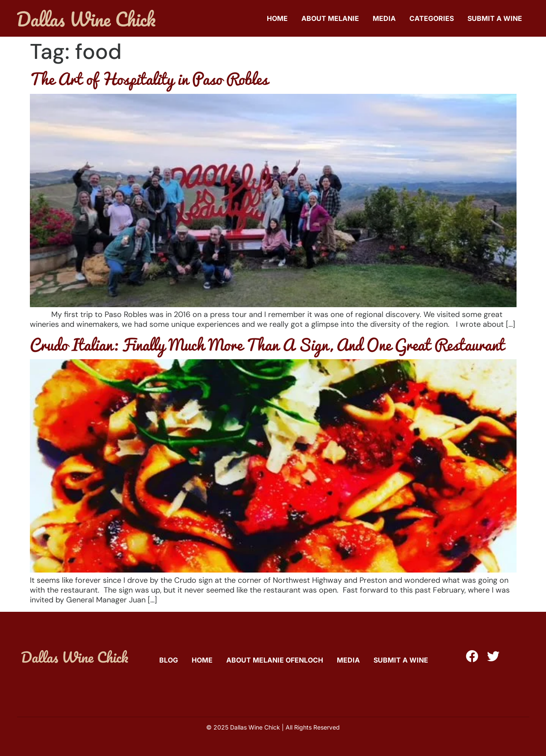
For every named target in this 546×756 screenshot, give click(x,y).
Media (384, 18)
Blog (169, 660)
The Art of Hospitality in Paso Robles (149, 79)
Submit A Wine (495, 18)
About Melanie (330, 18)
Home (277, 18)
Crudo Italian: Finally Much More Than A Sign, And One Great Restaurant (267, 344)
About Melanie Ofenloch (275, 660)
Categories (432, 18)
